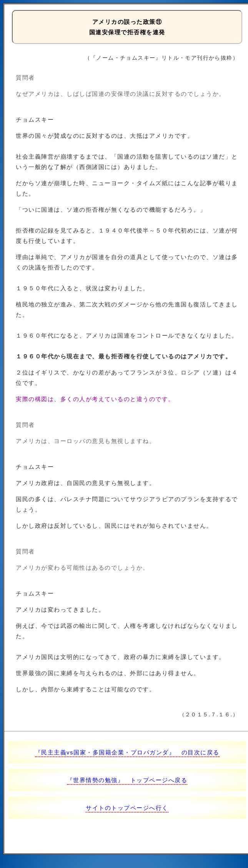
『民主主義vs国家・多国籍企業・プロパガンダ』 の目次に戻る (127, 752)
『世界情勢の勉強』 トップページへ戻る (127, 780)
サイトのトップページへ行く (127, 808)
